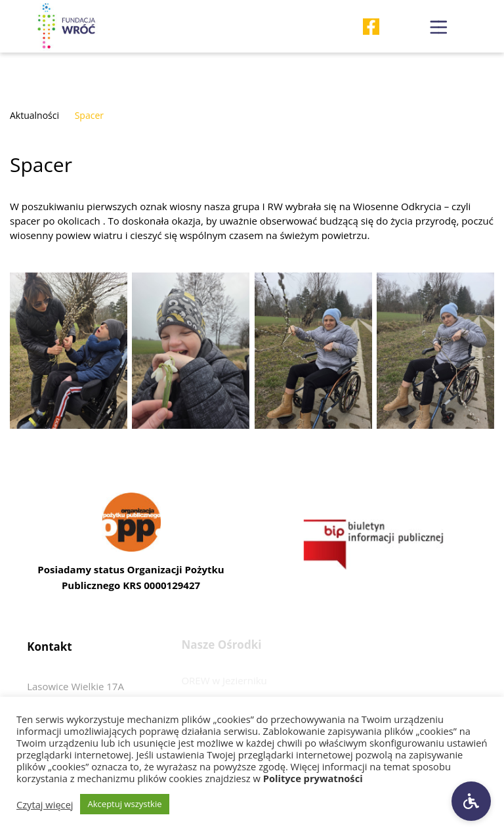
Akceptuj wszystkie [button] (125, 804)
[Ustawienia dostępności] (471, 801)
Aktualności (34, 115)
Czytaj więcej (45, 804)
